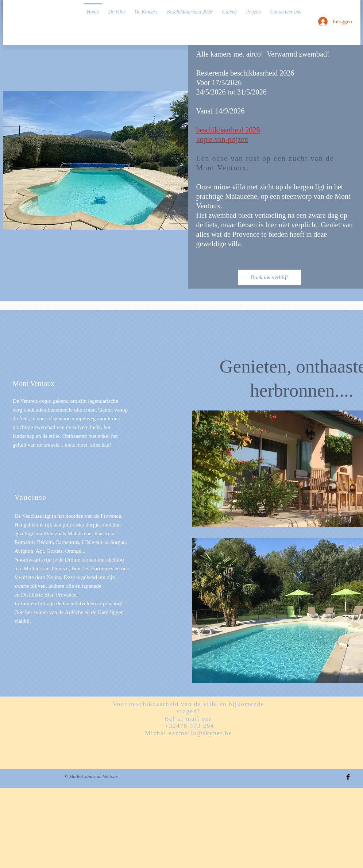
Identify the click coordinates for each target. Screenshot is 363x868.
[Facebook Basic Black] (348, 777)
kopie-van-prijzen (222, 139)
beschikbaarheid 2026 (228, 130)
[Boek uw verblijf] (270, 277)
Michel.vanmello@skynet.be (188, 733)
